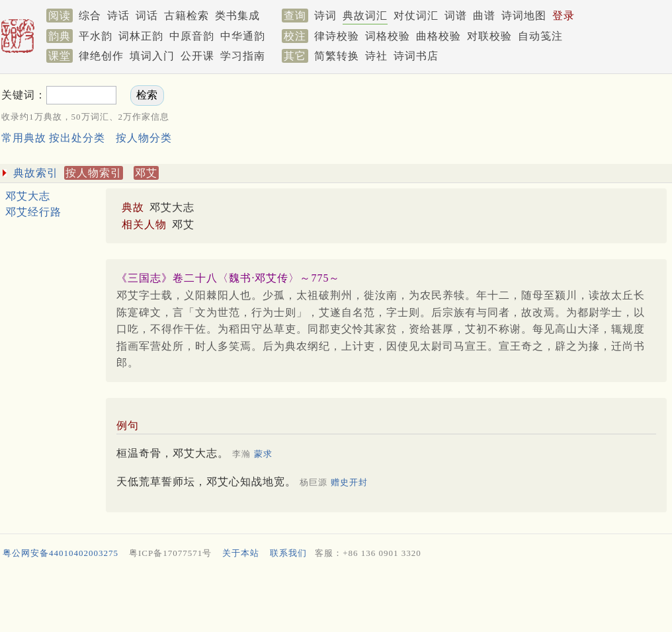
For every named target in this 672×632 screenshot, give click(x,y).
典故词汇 (365, 16)
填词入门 (152, 56)
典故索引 (36, 173)
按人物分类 (144, 138)
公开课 (197, 56)
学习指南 (243, 56)
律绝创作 (101, 56)
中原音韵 (192, 36)
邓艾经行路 (33, 212)
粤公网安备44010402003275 (61, 553)
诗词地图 (524, 16)
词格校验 (388, 36)
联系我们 (288, 553)
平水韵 (96, 36)
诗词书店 (416, 56)
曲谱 (484, 16)
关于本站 (241, 553)
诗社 (376, 56)
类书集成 (237, 16)
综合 (90, 16)
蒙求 (263, 454)
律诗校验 (337, 36)
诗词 (325, 16)
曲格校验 (439, 36)
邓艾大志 (28, 196)
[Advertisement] (336, 598)
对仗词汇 (416, 16)
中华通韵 (243, 36)
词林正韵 (141, 36)
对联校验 (489, 36)
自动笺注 (540, 36)
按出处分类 (77, 138)
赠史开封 (349, 482)
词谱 (456, 16)
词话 (147, 16)
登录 (564, 16)
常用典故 (24, 138)
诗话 (118, 16)
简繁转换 (337, 56)
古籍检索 (187, 16)
